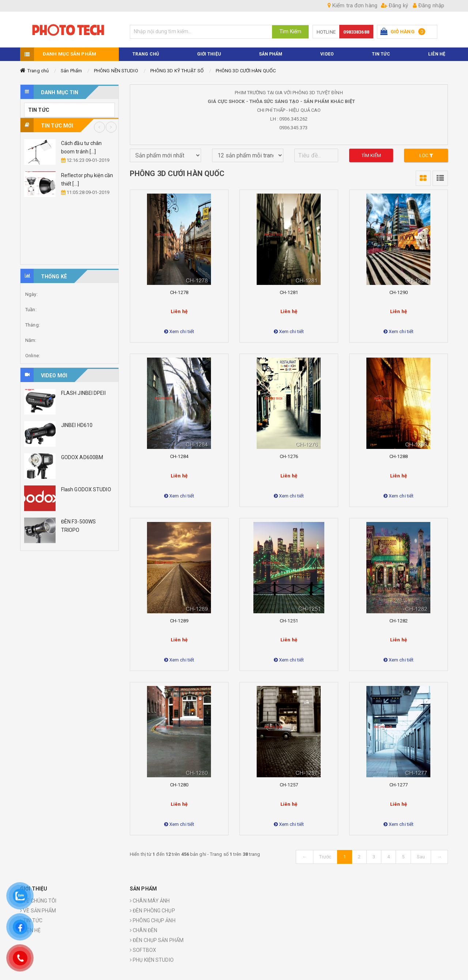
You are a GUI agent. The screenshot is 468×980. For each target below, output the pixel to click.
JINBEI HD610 (77, 425)
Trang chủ (38, 71)
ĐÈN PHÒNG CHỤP (152, 911)
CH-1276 (289, 456)
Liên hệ (437, 54)
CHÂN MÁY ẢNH (150, 901)
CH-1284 (179, 456)
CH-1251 (289, 621)
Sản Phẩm (71, 71)
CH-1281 (289, 292)
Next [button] (111, 127)
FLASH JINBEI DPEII (83, 393)
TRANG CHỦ (146, 54)
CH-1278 (179, 292)
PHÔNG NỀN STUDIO (116, 71)
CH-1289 (179, 621)
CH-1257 (289, 785)
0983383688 (356, 32)
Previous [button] (99, 127)
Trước (325, 857)
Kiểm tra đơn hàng (352, 5)
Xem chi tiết (179, 331)
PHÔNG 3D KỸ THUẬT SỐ (177, 71)
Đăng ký (395, 5)
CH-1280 (179, 785)
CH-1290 (399, 292)
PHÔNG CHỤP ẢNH (153, 920)
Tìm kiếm (371, 155)
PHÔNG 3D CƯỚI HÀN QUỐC (246, 71)
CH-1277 (399, 785)
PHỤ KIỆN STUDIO (152, 960)
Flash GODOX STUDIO (86, 489)
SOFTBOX (143, 950)
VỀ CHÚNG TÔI (38, 901)
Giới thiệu (209, 54)
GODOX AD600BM (82, 457)
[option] (69, 168)
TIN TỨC (381, 54)
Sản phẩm (271, 54)
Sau (421, 857)
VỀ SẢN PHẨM (38, 911)
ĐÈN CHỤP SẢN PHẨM (157, 940)
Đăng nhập (429, 5)
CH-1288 (399, 456)
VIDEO (327, 54)
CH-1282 (399, 621)
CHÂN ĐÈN (144, 930)
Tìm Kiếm (290, 31)
